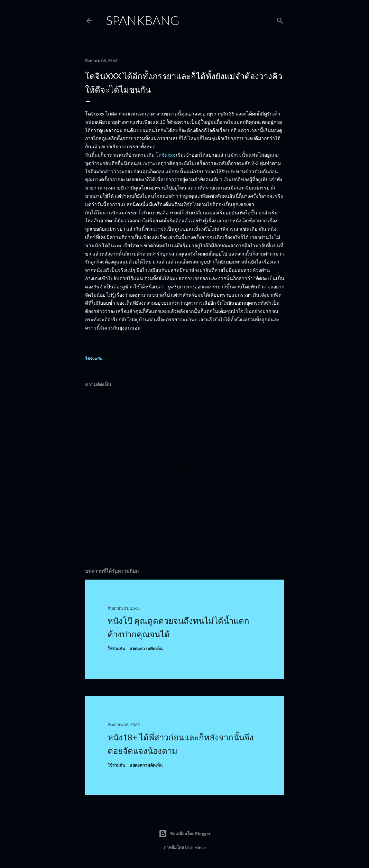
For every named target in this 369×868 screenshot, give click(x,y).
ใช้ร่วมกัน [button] (94, 359)
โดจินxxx (165, 155)
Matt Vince (195, 847)
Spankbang (143, 20)
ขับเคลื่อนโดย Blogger (185, 834)
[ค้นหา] (280, 19)
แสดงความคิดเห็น (146, 649)
